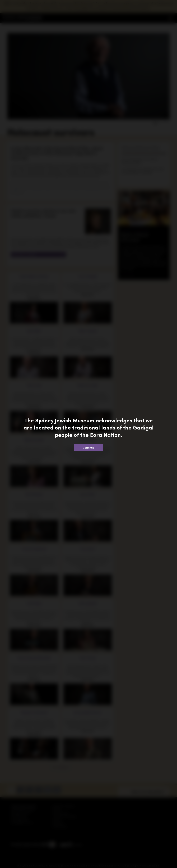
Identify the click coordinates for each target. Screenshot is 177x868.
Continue (88, 447)
